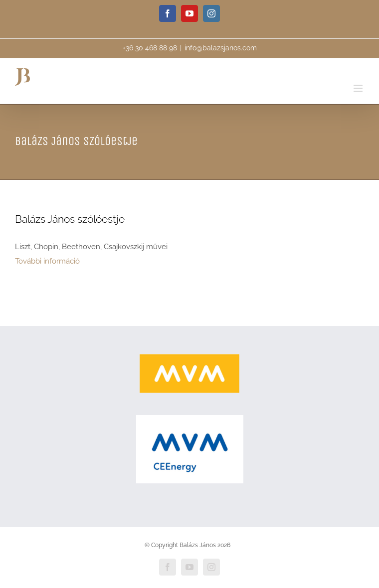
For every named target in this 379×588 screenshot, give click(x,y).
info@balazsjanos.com (221, 48)
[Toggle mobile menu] (359, 88)
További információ (47, 261)
